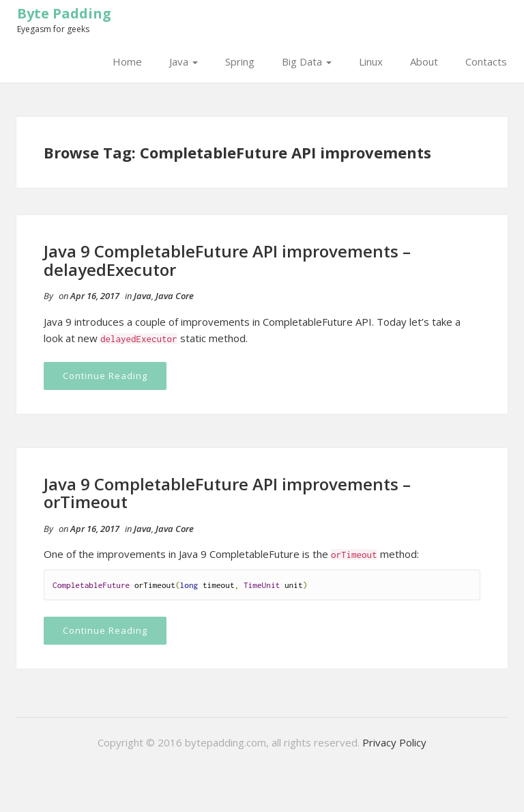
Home (127, 61)
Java (184, 61)
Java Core (175, 296)
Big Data (307, 61)
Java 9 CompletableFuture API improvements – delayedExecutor (227, 260)
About (424, 61)
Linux (371, 61)
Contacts (486, 61)
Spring (240, 61)
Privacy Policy (394, 742)
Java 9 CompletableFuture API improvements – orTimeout (227, 493)
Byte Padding (64, 13)
